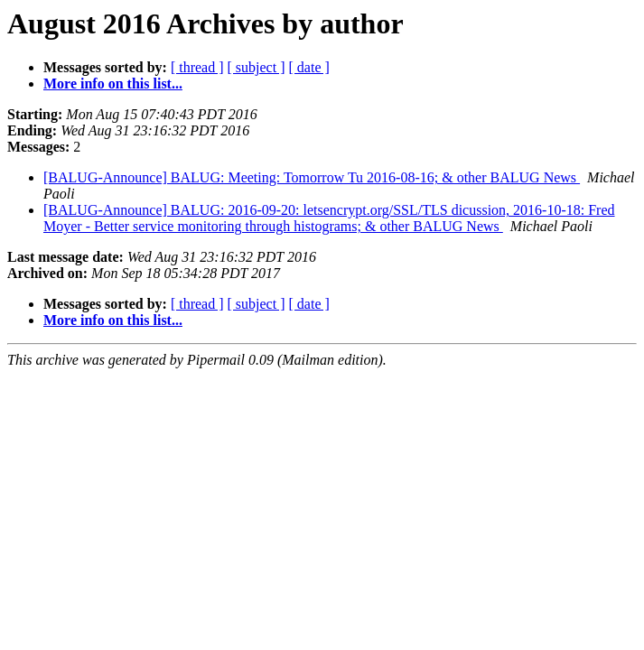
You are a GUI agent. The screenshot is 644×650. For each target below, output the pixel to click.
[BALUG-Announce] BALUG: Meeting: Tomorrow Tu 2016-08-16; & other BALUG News (312, 177)
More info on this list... (113, 84)
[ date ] (309, 67)
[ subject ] (257, 67)
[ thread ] (197, 67)
